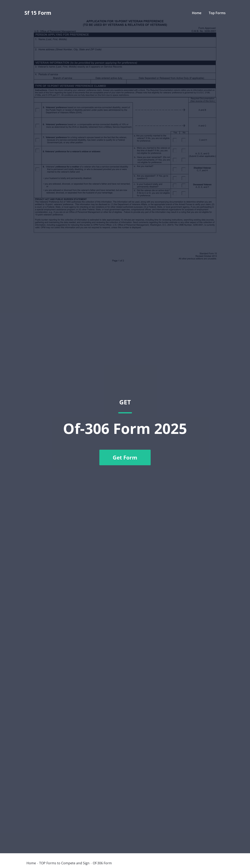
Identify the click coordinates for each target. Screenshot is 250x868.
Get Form (125, 457)
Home (197, 13)
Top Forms (217, 13)
